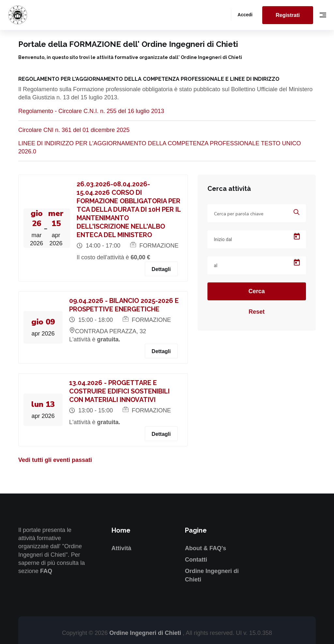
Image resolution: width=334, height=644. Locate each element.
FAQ (46, 571)
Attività (121, 548)
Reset (257, 312)
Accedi (245, 15)
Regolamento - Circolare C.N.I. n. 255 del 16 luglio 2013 (91, 111)
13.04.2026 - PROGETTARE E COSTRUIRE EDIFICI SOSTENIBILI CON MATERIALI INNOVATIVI (119, 391)
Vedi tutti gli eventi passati (55, 460)
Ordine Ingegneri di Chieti (146, 633)
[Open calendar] (297, 236)
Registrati (288, 15)
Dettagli (161, 269)
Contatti (196, 560)
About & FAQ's (205, 548)
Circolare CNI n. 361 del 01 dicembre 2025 (74, 130)
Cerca (257, 291)
